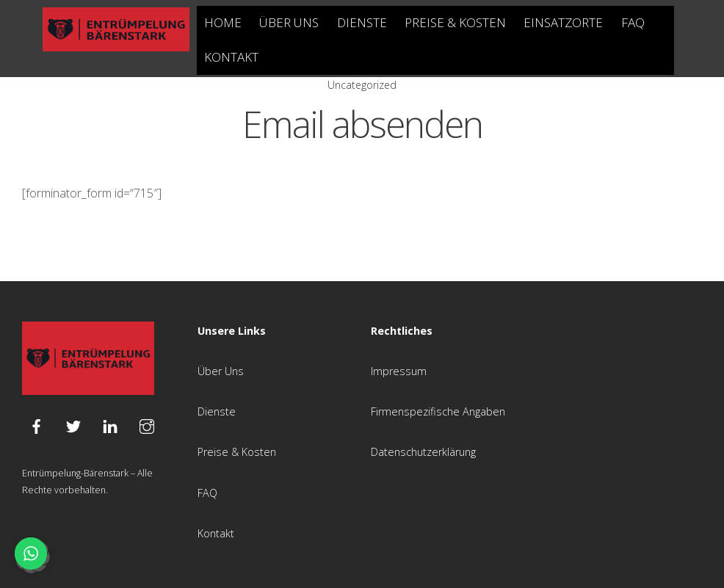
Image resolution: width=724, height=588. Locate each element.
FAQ (633, 22)
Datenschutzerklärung (423, 452)
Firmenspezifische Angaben (438, 411)
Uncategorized (362, 85)
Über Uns (289, 22)
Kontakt (231, 57)
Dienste (362, 22)
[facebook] (37, 425)
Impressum (399, 371)
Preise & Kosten (455, 22)
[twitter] (73, 425)
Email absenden (362, 124)
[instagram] (147, 425)
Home (223, 22)
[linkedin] (110, 425)
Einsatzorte (563, 22)
